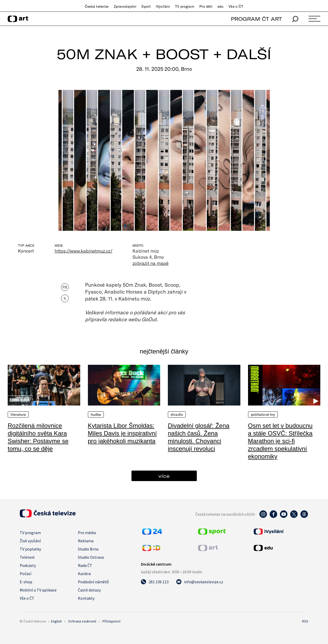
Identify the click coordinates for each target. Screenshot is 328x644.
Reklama (86, 541)
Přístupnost (111, 621)
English (56, 621)
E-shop (26, 582)
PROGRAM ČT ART (256, 19)
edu (221, 6)
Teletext (27, 557)
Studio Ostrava (91, 557)
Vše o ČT (236, 6)
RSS (305, 621)
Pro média (87, 533)
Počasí (25, 574)
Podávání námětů (93, 582)
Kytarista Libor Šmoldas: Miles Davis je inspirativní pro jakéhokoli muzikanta (122, 433)
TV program (184, 6)
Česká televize (97, 6)
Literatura (18, 414)
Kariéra (84, 574)
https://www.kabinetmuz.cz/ (84, 251)
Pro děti (206, 6)
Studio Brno (88, 549)
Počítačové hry (263, 414)
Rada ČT (85, 565)
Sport (146, 6)
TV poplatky (30, 549)
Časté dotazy (89, 590)
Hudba (96, 414)
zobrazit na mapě (150, 263)
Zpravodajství (125, 6)
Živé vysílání (30, 541)
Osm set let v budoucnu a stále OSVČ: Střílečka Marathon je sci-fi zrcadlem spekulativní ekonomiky (280, 441)
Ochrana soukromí (82, 621)
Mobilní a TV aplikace (38, 590)
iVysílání (163, 6)
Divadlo (177, 414)
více (164, 476)
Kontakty (86, 598)
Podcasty (28, 565)
